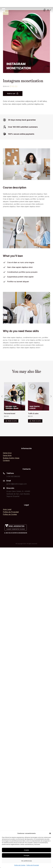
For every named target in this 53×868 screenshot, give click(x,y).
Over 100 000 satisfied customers (23, 127)
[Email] (4, 481)
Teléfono (10, 473)
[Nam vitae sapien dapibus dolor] (4, 267)
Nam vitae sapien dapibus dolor (20, 267)
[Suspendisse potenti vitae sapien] (4, 277)
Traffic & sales (33, 413)
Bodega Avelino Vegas (11, 458)
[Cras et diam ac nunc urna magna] (4, 262)
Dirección (10, 488)
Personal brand (10, 413)
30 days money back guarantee (22, 120)
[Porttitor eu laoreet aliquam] (4, 282)
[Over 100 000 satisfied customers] (4, 127)
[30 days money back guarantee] (4, 120)
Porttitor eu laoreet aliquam (18, 282)
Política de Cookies (20, 865)
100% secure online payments (21, 134)
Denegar (27, 855)
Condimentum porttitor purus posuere (22, 272)
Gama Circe (7, 453)
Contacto (6, 460)
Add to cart (13, 94)
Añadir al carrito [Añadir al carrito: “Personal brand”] (11, 421)
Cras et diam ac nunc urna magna (21, 262)
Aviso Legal (7, 509)
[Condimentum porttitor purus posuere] (4, 272)
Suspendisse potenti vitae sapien (20, 277)
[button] (50, 833)
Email (9, 481)
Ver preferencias (26, 861)
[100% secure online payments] (4, 134)
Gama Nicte (7, 455)
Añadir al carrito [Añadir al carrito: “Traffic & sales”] (35, 421)
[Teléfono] (4, 473)
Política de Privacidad (33, 865)
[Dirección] (4, 488)
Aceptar (27, 850)
